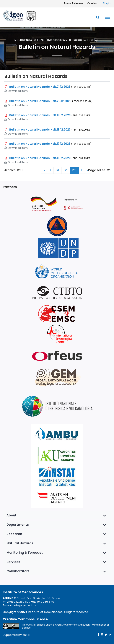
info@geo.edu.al (25, 605)
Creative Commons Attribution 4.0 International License (65, 626)
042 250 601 (21, 602)
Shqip (107, 3)
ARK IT (27, 635)
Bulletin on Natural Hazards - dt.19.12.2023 (50, 115)
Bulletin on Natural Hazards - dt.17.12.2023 (50, 144)
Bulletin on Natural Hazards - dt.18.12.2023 (50, 130)
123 (74, 170)
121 (57, 170)
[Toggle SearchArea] (98, 17)
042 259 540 (46, 602)
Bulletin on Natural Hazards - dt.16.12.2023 (50, 158)
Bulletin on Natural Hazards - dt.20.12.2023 (51, 101)
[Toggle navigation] (107, 17)
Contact (93, 3)
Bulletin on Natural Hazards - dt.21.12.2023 (50, 87)
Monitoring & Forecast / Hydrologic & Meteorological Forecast (57, 40)
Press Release (74, 3)
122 (66, 170)
